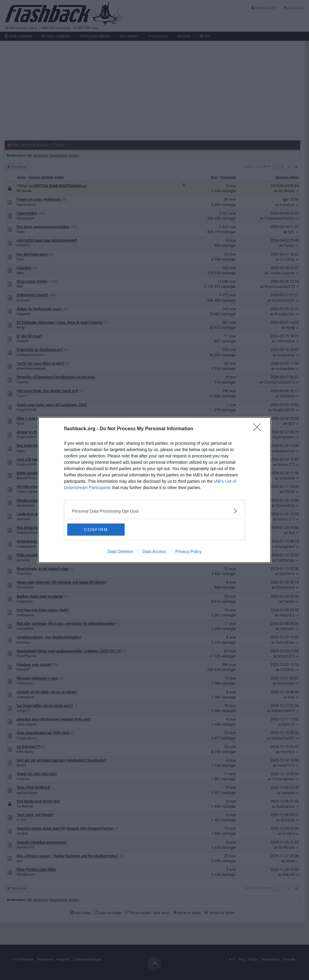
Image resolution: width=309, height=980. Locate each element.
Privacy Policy (188, 552)
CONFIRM (96, 530)
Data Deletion (120, 552)
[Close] (259, 429)
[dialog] (154, 490)
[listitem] (154, 511)
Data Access (154, 552)
